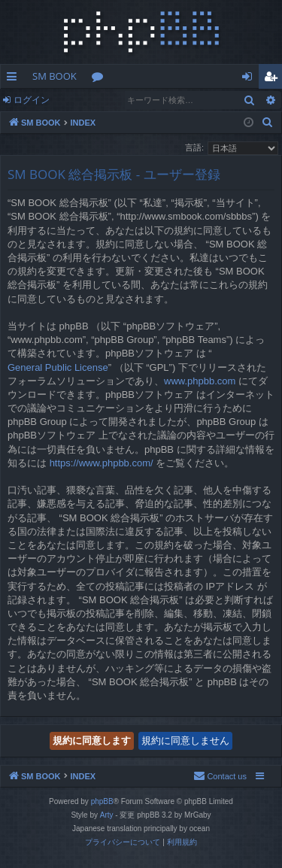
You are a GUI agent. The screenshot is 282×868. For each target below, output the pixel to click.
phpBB (102, 801)
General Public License (58, 367)
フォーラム (100, 79)
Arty (107, 815)
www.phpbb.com (200, 381)
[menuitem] (268, 123)
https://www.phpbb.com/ (102, 463)
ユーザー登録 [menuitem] (274, 79)
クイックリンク (15, 79)
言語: (194, 147)
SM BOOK (55, 76)
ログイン (32, 100)
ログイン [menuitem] (251, 79)
